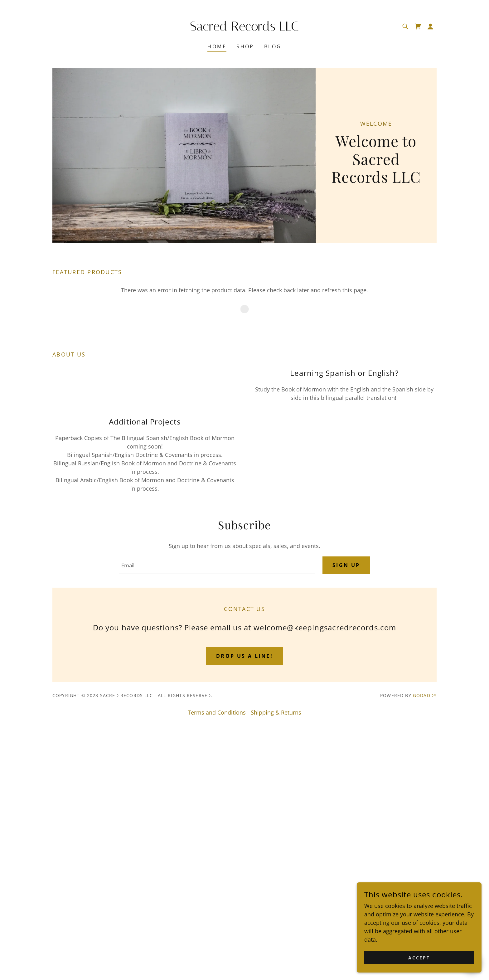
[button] (430, 27)
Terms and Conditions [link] (217, 972)
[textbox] (217, 825)
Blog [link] (273, 46)
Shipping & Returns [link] (276, 972)
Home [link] (217, 46)
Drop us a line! (244, 916)
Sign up (346, 825)
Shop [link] (245, 46)
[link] (245, 28)
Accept (419, 958)
